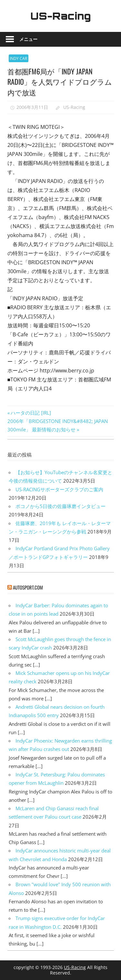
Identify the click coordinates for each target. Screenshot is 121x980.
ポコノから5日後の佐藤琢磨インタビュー (60, 506)
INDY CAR (18, 58)
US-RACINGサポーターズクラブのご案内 (59, 489)
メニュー (28, 39)
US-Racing (61, 16)
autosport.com (28, 587)
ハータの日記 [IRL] (31, 413)
